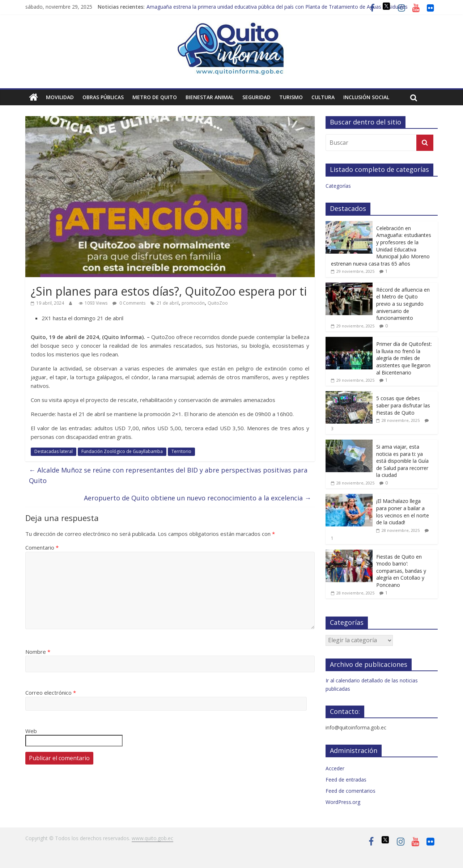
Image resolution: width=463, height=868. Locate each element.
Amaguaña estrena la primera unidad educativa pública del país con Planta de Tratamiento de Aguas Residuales (277, 7)
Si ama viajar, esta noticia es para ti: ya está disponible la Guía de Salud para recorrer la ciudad (402, 461)
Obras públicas (103, 97)
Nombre (38, 652)
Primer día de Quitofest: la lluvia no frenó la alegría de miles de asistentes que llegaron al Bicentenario (404, 358)
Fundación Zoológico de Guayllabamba (122, 451)
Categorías (338, 186)
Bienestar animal (210, 97)
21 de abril (168, 303)
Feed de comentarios (351, 791)
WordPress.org (343, 802)
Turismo (291, 97)
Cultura (323, 97)
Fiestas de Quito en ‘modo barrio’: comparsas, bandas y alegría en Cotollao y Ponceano (401, 571)
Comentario (42, 547)
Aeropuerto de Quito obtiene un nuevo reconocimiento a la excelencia (197, 498)
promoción (193, 303)
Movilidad (60, 97)
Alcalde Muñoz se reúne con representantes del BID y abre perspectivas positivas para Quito (168, 475)
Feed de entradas (346, 780)
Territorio (181, 451)
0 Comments (129, 303)
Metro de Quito (155, 97)
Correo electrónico (51, 693)
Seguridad (256, 97)
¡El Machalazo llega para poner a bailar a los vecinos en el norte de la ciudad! (403, 512)
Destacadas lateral (54, 451)
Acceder (335, 768)
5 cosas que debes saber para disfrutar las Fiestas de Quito (403, 405)
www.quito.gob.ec (152, 838)
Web (31, 731)
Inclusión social (366, 97)
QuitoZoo (218, 303)
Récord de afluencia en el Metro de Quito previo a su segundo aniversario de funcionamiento (403, 304)
